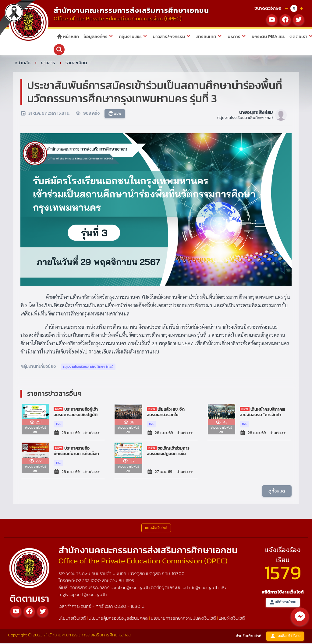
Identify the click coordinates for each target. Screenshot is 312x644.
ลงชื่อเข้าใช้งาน (285, 637)
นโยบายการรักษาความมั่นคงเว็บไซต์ (183, 619)
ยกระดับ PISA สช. (268, 36)
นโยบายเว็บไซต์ (72, 619)
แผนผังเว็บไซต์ (232, 619)
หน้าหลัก (68, 36)
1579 (283, 573)
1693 (130, 581)
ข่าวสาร (48, 63)
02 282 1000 (89, 581)
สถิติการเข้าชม (283, 603)
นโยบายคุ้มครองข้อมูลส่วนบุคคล (118, 619)
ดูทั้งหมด (277, 492)
